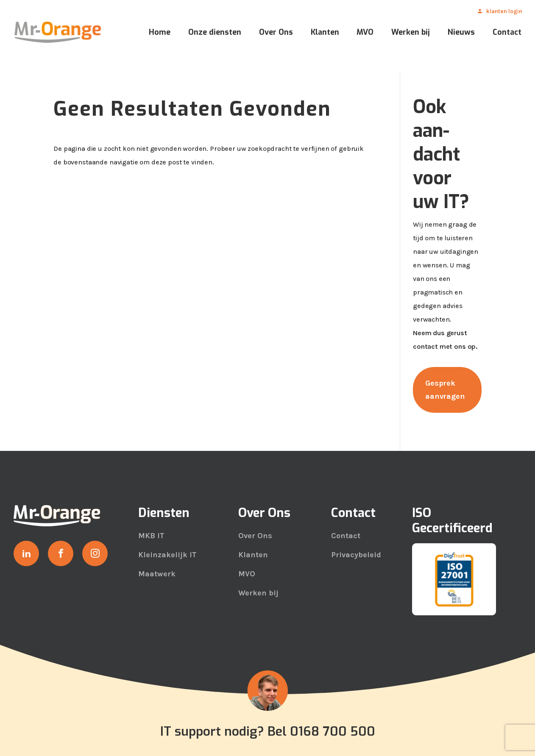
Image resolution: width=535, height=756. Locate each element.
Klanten (325, 33)
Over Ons (276, 33)
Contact (507, 33)
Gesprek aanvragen (445, 390)
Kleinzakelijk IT (167, 555)
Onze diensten (215, 33)
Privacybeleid (356, 555)
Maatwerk (157, 574)
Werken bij (411, 33)
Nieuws (461, 33)
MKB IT (151, 536)
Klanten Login (504, 12)
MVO (365, 33)
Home (160, 33)
